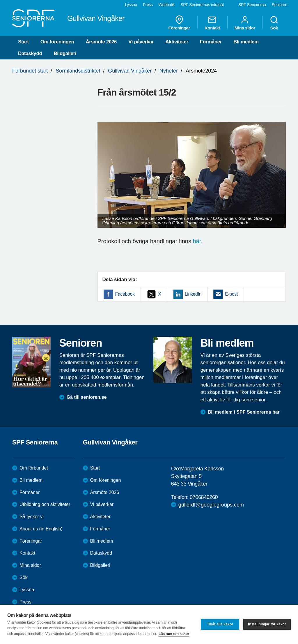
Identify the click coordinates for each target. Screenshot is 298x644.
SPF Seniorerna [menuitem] (252, 5)
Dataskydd (30, 53)
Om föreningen (57, 42)
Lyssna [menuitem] (131, 5)
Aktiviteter (177, 42)
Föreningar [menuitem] (179, 23)
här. (197, 241)
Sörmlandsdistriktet (78, 71)
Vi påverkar (141, 42)
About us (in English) (41, 529)
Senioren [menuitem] (280, 5)
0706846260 (204, 497)
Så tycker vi (32, 517)
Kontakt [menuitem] (212, 23)
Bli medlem (246, 42)
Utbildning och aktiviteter (45, 504)
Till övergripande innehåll (0, 0)
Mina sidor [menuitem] (245, 23)
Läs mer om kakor (174, 634)
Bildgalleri (65, 53)
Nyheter (169, 71)
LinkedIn (193, 294)
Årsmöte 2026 (101, 42)
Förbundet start (30, 71)
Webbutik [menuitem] (167, 5)
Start (23, 42)
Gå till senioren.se (87, 397)
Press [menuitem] (148, 5)
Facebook (125, 294)
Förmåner (211, 42)
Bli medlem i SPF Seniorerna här (244, 412)
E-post (231, 294)
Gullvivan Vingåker (130, 71)
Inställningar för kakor (267, 624)
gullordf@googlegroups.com (211, 505)
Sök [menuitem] (274, 23)
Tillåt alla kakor (220, 624)
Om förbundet (34, 468)
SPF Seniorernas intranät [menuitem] (202, 5)
